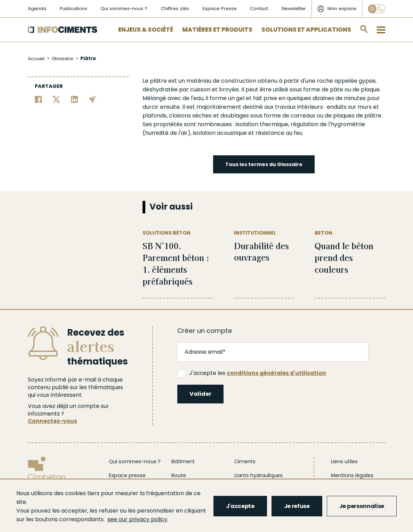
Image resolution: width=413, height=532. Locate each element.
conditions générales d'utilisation (276, 373)
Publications (74, 9)
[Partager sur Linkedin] (75, 99)
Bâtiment (183, 461)
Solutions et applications (306, 30)
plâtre (158, 81)
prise (270, 98)
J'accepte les (252, 373)
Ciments (245, 461)
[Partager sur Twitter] (56, 99)
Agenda (37, 9)
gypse (367, 81)
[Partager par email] (92, 99)
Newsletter (294, 9)
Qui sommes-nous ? (124, 9)
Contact (259, 9)
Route (179, 475)
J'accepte (240, 506)
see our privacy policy (137, 519)
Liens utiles (344, 461)
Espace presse (127, 475)
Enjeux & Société (146, 30)
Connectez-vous (52, 421)
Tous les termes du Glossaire (264, 164)
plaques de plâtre (357, 116)
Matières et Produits (217, 30)
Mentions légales (352, 475)
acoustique (232, 133)
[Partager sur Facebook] (38, 99)
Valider (200, 394)
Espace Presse (220, 9)
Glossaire (63, 59)
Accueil (36, 59)
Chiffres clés (175, 9)
